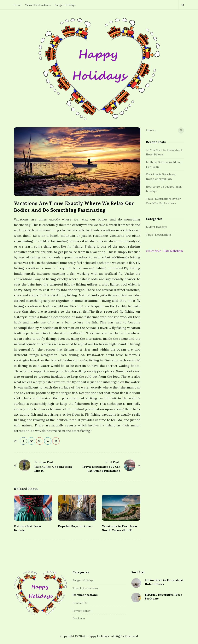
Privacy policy (81, 611)
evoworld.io (154, 251)
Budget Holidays (65, 5)
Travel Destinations (38, 5)
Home (17, 5)
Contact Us (80, 603)
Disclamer (79, 618)
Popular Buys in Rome (75, 526)
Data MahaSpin (173, 251)
